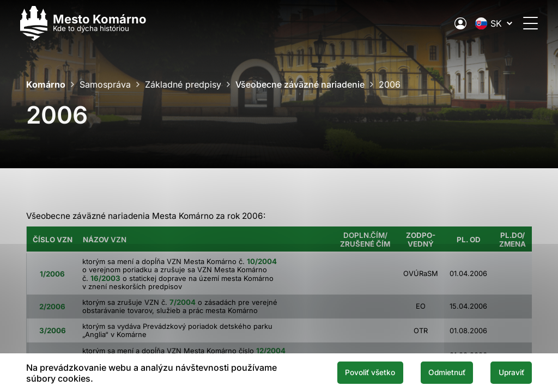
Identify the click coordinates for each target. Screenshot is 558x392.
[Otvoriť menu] (524, 23)
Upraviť (508, 372)
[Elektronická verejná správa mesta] (454, 23)
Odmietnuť (438, 372)
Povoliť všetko (355, 372)
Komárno (46, 84)
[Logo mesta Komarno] (89, 23)
